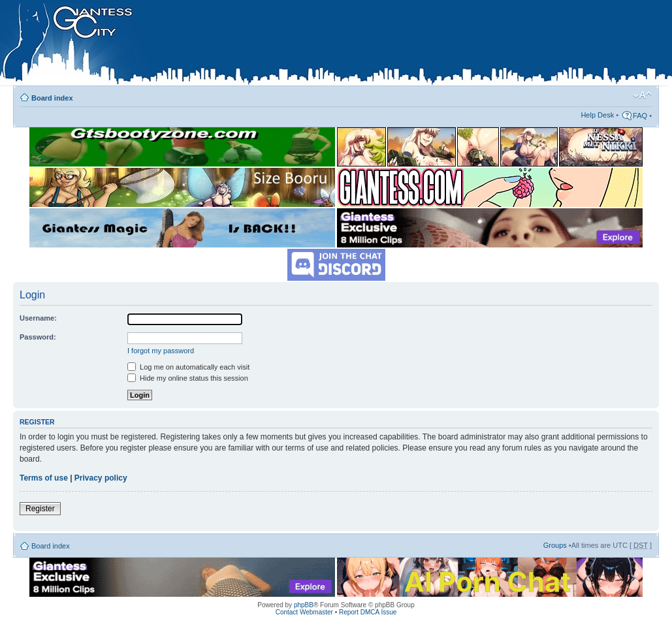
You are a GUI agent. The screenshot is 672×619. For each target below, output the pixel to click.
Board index (52, 98)
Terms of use (44, 478)
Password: (38, 337)
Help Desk (597, 115)
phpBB (304, 605)
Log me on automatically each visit (188, 367)
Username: (38, 318)
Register (40, 509)
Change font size (642, 95)
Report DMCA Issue (368, 612)
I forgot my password (161, 351)
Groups (555, 545)
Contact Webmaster (304, 612)
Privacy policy (101, 478)
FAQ (640, 116)
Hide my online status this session (188, 378)
